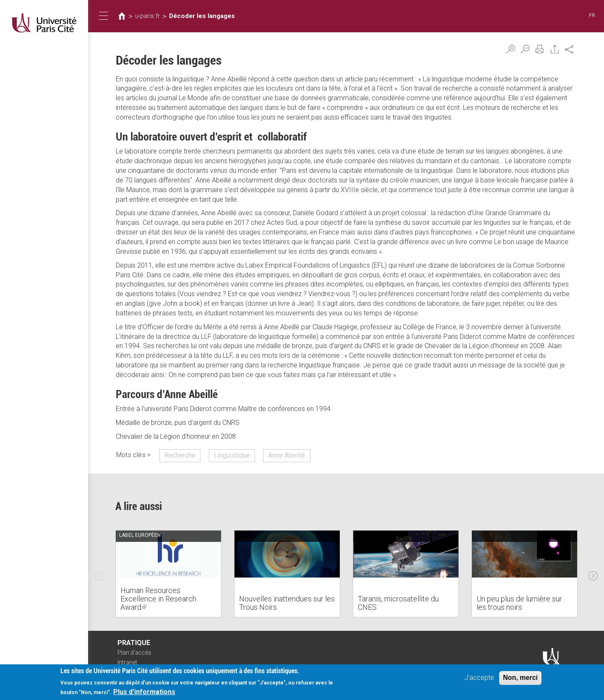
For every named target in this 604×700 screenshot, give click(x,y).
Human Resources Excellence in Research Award (158, 599)
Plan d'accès (134, 653)
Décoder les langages (202, 16)
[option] (168, 574)
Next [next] (593, 574)
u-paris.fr (147, 16)
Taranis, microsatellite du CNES (398, 603)
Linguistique (232, 455)
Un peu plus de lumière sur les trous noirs (519, 603)
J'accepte (479, 678)
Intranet (127, 662)
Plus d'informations (144, 693)
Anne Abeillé (286, 455)
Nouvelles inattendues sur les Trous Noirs (287, 603)
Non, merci (520, 678)
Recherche (180, 455)
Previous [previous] (99, 574)
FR (592, 15)
